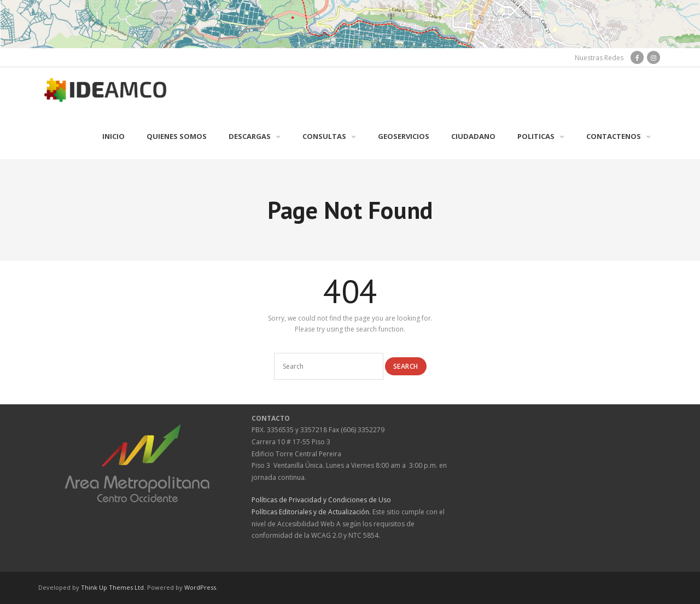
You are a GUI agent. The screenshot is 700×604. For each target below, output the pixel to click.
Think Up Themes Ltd (112, 587)
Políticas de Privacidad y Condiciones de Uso (321, 500)
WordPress (200, 587)
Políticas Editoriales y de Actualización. (311, 512)
